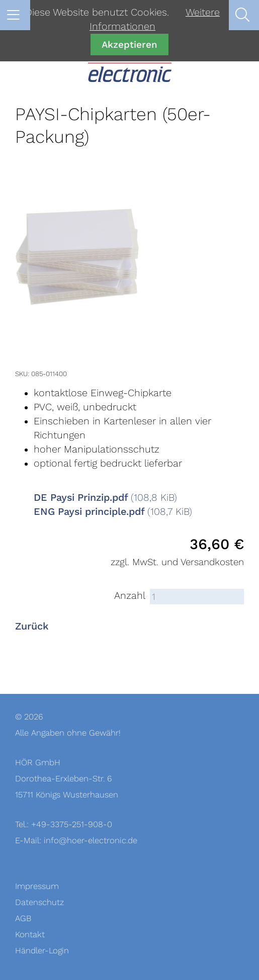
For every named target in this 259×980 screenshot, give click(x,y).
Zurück (32, 627)
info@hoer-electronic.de (91, 840)
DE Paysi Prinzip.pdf (105, 498)
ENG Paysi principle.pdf (113, 512)
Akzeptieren (129, 44)
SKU (21, 374)
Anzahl (130, 596)
